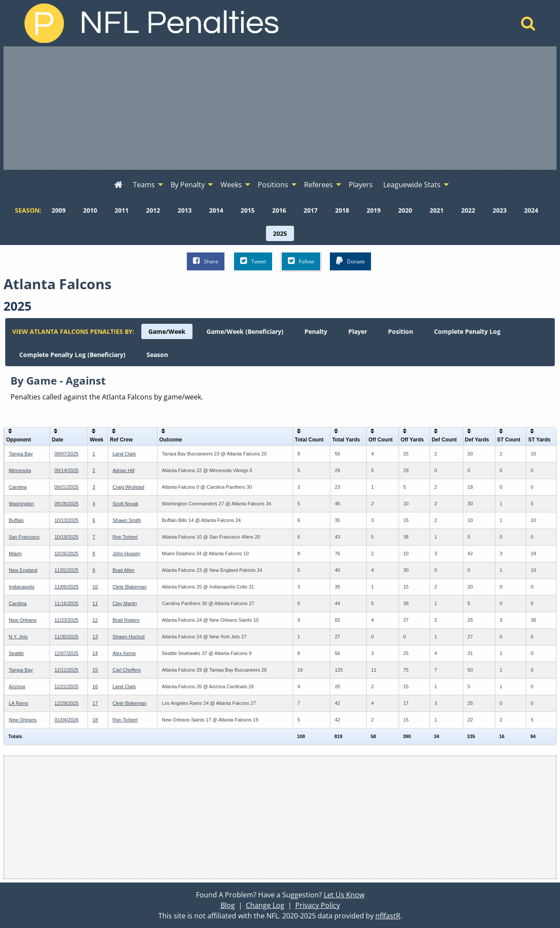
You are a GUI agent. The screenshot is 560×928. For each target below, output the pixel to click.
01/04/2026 (66, 720)
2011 (122, 210)
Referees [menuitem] (318, 185)
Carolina (18, 487)
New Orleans (23, 620)
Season (157, 355)
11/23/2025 (66, 620)
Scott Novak (125, 504)
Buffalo (16, 520)
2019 (374, 210)
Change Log (265, 905)
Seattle (16, 653)
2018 (342, 210)
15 (95, 670)
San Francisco (24, 537)
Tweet (253, 261)
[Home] (528, 26)
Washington (21, 504)
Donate (350, 261)
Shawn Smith (127, 520)
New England (23, 570)
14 (95, 653)
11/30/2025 (66, 637)
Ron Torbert (125, 537)
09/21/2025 (66, 487)
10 (95, 587)
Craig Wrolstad (128, 487)
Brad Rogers (126, 620)
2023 (500, 210)
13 (95, 637)
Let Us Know (344, 895)
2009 (59, 210)
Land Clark (124, 454)
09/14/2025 (66, 470)
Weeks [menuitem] (231, 185)
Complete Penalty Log (467, 331)
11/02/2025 (66, 570)
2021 (437, 210)
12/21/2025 (66, 686)
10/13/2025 (66, 520)
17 (95, 703)
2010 (90, 210)
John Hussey (126, 553)
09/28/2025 (66, 504)
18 (95, 720)
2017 (311, 210)
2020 (405, 210)
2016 (279, 210)
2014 (216, 210)
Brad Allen (123, 570)
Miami (15, 553)
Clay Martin (125, 603)
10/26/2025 (66, 553)
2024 (531, 210)
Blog (228, 905)
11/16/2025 (66, 603)
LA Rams (19, 703)
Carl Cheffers (127, 670)
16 (95, 686)
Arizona (17, 686)
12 (95, 620)
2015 (248, 210)
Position (401, 331)
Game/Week (167, 331)
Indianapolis (22, 587)
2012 (153, 210)
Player (358, 331)
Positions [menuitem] (273, 185)
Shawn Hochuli (128, 637)
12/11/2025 (66, 670)
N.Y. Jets (18, 637)
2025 (280, 233)
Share (206, 261)
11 (95, 603)
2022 (468, 210)
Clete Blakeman (129, 587)
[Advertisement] (280, 108)
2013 (185, 210)
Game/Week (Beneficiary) (245, 331)
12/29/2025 (66, 703)
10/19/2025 (66, 537)
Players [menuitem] (361, 185)
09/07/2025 (66, 454)
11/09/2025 (66, 587)
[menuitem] (118, 185)
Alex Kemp (124, 653)
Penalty (316, 331)
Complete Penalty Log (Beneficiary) (72, 355)
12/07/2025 (66, 653)
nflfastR (388, 916)
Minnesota (20, 470)
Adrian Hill (123, 470)
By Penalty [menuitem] (188, 185)
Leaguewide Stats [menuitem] (412, 185)
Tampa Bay (21, 454)
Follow (301, 261)
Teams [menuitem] (144, 185)
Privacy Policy (318, 905)
